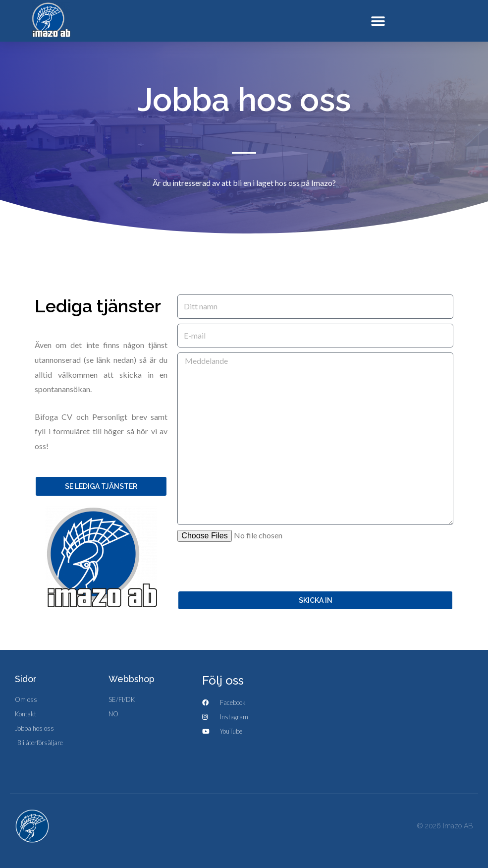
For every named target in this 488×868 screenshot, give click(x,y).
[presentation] (253, 566)
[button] (378, 21)
